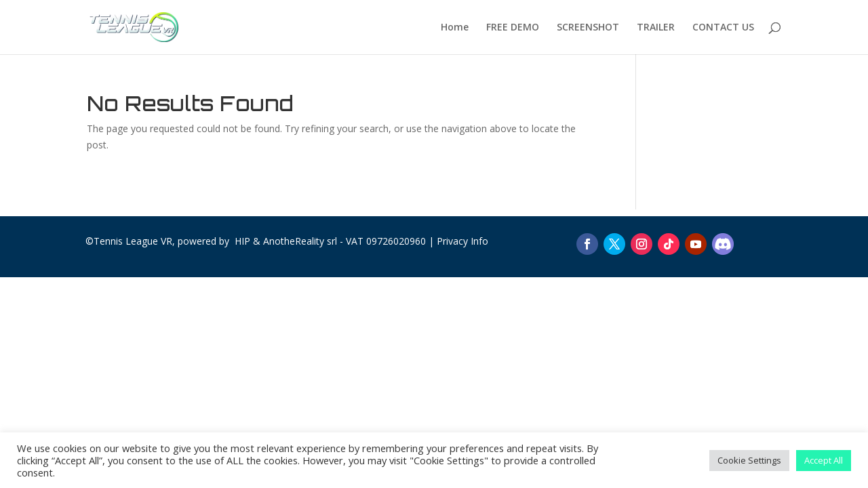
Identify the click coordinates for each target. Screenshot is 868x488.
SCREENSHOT (588, 28)
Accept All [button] (824, 460)
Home (455, 28)
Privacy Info (462, 241)
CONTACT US (723, 28)
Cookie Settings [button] (749, 460)
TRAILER (656, 28)
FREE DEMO (513, 28)
